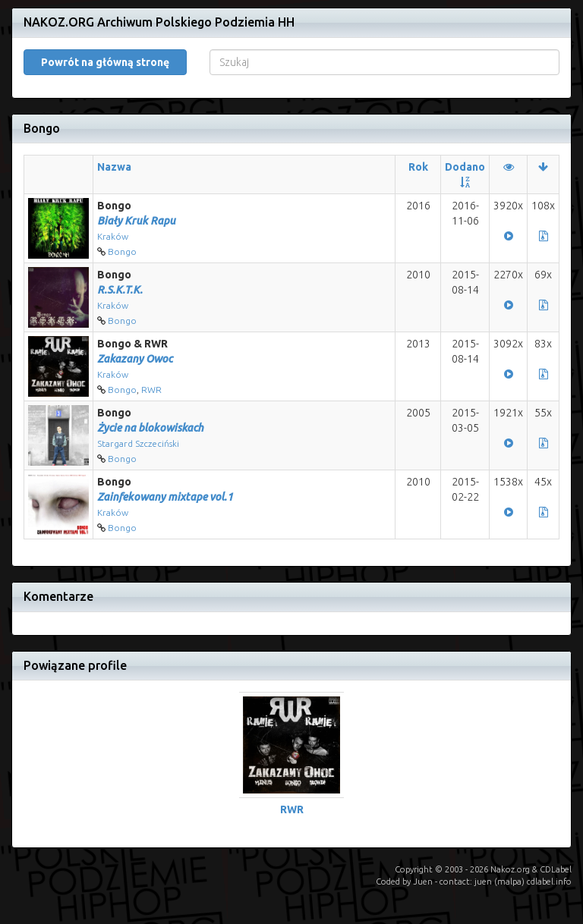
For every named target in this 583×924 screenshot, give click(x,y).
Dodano (465, 167)
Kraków (113, 236)
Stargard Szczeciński (138, 443)
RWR (151, 390)
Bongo (122, 251)
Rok (418, 167)
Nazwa (114, 167)
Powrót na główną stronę (105, 62)
